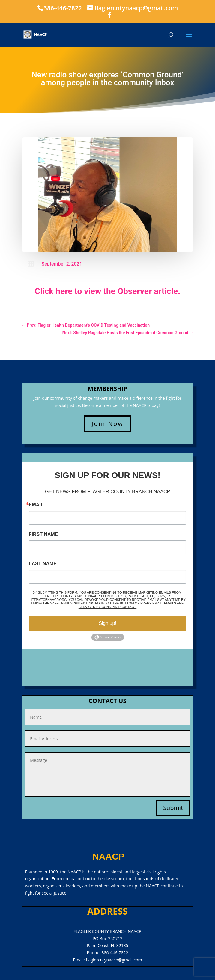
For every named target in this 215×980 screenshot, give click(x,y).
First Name (43, 534)
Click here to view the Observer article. (107, 291)
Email (36, 505)
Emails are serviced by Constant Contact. (131, 605)
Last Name (43, 564)
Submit (173, 808)
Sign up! (107, 623)
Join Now (107, 424)
